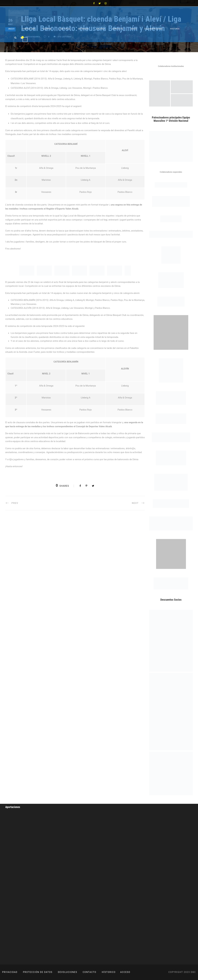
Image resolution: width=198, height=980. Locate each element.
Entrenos (84, 29)
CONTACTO (90, 972)
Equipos (47, 29)
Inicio (11, 29)
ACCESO (125, 972)
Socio (134, 29)
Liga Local (65, 29)
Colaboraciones (154, 29)
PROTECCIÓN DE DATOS (38, 972)
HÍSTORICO (109, 972)
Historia (175, 29)
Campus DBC (29, 29)
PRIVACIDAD (10, 972)
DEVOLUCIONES (68, 972)
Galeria (100, 29)
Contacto (118, 29)
